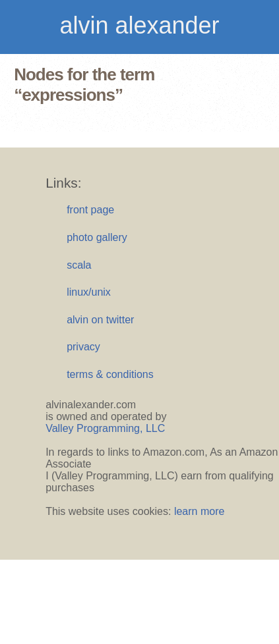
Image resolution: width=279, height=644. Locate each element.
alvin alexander (139, 25)
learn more (199, 511)
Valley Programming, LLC (105, 428)
